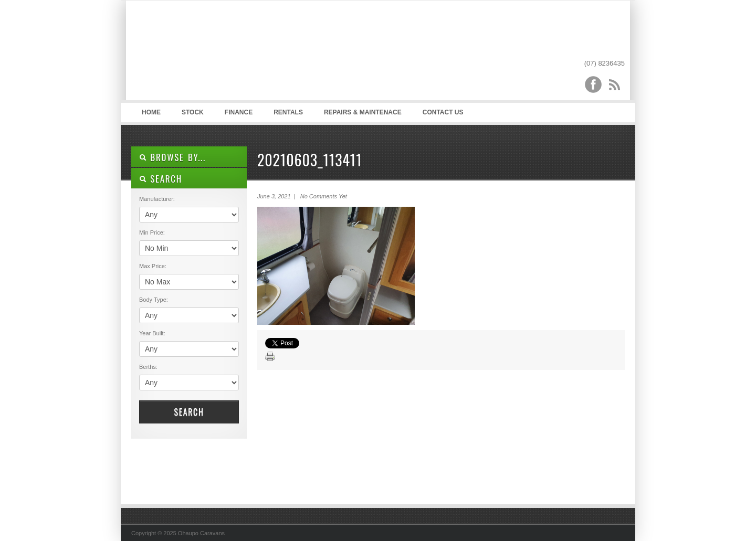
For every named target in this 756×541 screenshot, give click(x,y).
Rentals (288, 112)
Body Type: (154, 300)
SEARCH (161, 179)
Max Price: (153, 266)
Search (189, 412)
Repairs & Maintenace (363, 112)
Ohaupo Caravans (235, 53)
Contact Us (443, 112)
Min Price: (152, 232)
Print (270, 357)
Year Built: (152, 333)
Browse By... (172, 157)
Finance (239, 112)
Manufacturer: (157, 199)
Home (151, 112)
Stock (193, 112)
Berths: (148, 367)
